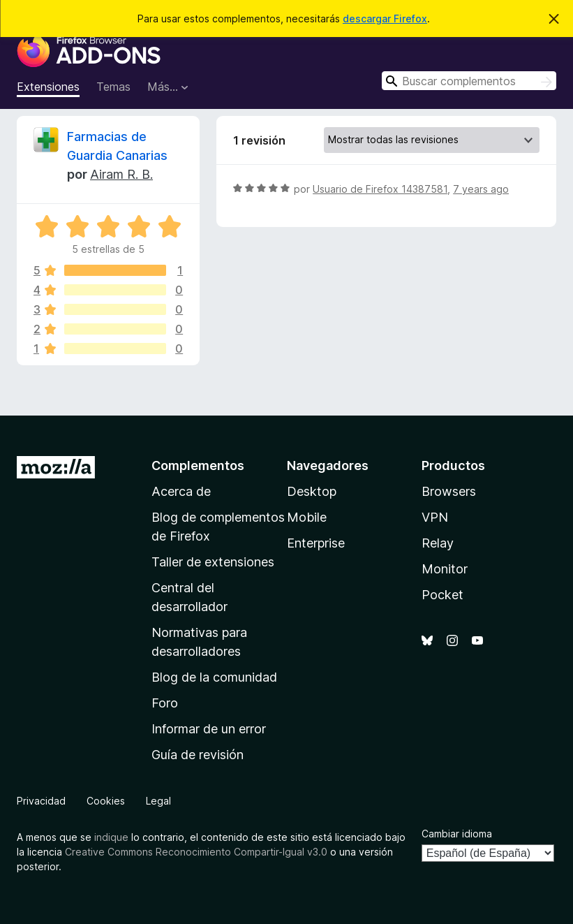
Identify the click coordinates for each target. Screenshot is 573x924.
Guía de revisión (198, 755)
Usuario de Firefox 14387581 (380, 189)
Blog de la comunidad (214, 677)
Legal (158, 801)
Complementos (198, 465)
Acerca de (181, 491)
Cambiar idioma (457, 834)
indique (111, 837)
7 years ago (481, 189)
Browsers (449, 491)
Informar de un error (209, 729)
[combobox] (469, 81)
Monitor (445, 569)
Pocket (442, 595)
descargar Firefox (385, 19)
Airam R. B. (121, 174)
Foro (165, 703)
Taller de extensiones (213, 562)
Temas (113, 87)
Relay (438, 543)
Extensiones (48, 87)
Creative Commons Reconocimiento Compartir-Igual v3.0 (196, 852)
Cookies (106, 801)
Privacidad (41, 801)
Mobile (307, 517)
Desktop (312, 491)
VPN (435, 517)
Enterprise (316, 543)
